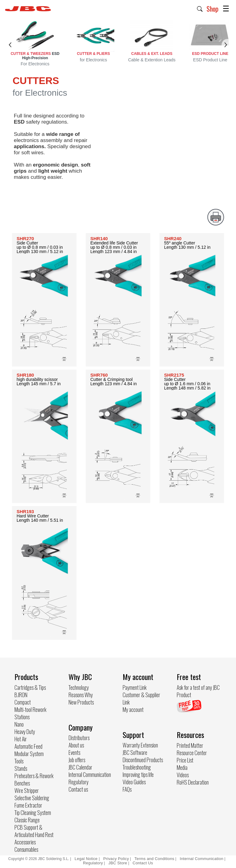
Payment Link (135, 687)
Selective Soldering (32, 798)
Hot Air (21, 739)
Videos (183, 775)
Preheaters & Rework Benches (34, 779)
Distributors (79, 738)
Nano (19, 724)
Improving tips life (138, 774)
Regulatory (79, 782)
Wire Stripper (27, 790)
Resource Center (192, 753)
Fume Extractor (28, 805)
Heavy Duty (25, 732)
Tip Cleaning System (33, 812)
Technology (79, 687)
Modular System (29, 754)
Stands (21, 768)
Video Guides (134, 782)
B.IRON (21, 695)
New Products (81, 702)
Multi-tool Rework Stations (30, 713)
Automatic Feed (28, 746)
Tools (19, 761)
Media (182, 767)
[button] (200, 8)
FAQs (127, 789)
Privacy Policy (116, 859)
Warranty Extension (140, 745)
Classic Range (27, 820)
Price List (185, 760)
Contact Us (143, 863)
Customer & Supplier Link (141, 698)
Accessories (25, 842)
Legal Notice (87, 859)
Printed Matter (190, 745)
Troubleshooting (137, 767)
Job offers (77, 760)
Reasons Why (81, 695)
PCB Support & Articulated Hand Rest (34, 831)
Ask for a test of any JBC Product (198, 691)
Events (74, 752)
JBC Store (118, 863)
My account (133, 709)
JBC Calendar (80, 767)
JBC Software (135, 752)
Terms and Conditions (155, 859)
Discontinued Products (143, 760)
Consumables (26, 849)
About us (76, 745)
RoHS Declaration (193, 782)
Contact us (78, 789)
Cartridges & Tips (30, 687)
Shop (212, 9)
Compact (23, 702)
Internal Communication (90, 774)
